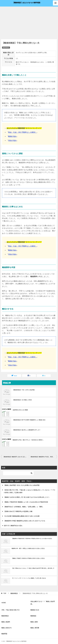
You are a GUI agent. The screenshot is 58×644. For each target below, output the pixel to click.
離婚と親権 (34, 622)
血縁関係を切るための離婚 (20, 410)
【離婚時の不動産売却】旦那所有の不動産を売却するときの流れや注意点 (32, 539)
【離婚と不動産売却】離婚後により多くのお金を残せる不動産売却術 (26, 502)
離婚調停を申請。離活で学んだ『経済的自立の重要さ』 (28, 440)
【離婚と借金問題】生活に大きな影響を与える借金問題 (22, 485)
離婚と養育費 (35, 628)
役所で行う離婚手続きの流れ (13, 526)
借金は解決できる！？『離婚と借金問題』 (43, 603)
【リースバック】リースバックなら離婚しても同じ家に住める (29, 578)
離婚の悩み (12, 136)
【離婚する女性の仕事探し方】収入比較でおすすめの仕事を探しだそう (27, 497)
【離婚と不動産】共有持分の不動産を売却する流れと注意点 (28, 558)
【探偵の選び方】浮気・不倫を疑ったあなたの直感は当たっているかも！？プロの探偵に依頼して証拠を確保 (30, 491)
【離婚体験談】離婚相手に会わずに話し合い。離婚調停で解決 (16, 457)
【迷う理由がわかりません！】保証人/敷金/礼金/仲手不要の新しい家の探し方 (33, 568)
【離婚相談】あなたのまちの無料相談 (26, 2)
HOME (4, 603)
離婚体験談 (6, 48)
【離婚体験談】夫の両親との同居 (22, 400)
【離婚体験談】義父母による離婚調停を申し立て (27, 430)
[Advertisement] (29, 22)
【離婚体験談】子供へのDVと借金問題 (24, 390)
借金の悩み (12, 140)
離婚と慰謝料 (6, 622)
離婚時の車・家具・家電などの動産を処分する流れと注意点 (28, 548)
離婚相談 (33, 616)
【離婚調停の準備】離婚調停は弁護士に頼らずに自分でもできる (25, 521)
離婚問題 (4, 634)
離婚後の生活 (35, 610)
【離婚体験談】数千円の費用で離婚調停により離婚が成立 (29, 420)
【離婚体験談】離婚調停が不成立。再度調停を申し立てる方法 (43, 457)
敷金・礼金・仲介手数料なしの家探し (22, 132)
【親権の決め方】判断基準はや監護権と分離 (18, 511)
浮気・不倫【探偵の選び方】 (11, 610)
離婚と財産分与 (7, 628)
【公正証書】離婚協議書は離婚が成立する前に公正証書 (22, 516)
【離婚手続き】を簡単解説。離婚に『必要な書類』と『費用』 (24, 507)
